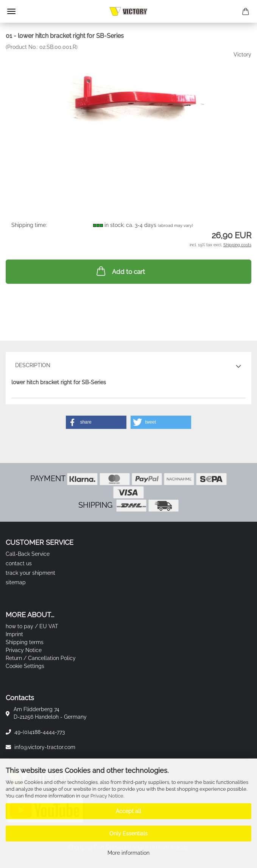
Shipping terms (25, 642)
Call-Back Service (28, 554)
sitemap (16, 582)
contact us (19, 563)
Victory (242, 55)
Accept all (128, 811)
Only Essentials (128, 834)
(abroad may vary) (175, 226)
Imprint (14, 634)
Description (33, 365)
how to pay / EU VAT (32, 626)
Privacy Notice (107, 796)
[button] (96, 422)
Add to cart (120, 271)
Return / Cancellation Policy (41, 658)
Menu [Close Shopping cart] (11, 11)
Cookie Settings (25, 666)
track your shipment (30, 573)
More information (128, 853)
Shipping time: (29, 225)
